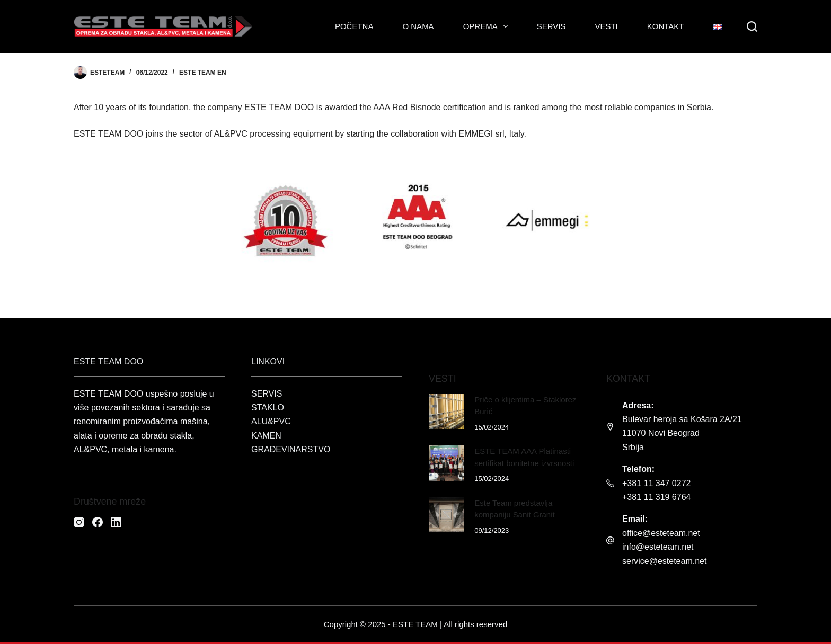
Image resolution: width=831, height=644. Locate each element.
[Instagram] (79, 522)
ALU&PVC (271, 421)
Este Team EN (203, 73)
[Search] (752, 26)
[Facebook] (98, 522)
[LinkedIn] (116, 522)
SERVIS (267, 394)
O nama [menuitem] (418, 26)
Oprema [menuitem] (488, 26)
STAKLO (268, 408)
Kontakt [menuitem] (666, 26)
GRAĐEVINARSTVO (291, 449)
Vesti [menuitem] (606, 26)
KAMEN (266, 436)
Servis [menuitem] (551, 26)
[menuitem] (717, 26)
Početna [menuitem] (354, 26)
